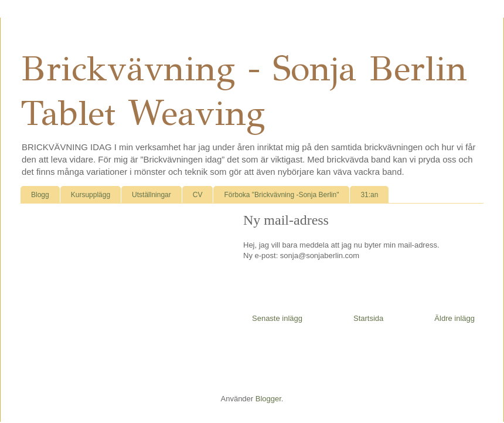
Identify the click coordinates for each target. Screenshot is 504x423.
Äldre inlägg (454, 318)
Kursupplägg (91, 195)
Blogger (268, 399)
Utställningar (151, 195)
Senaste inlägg (277, 318)
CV (198, 195)
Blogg (40, 195)
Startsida (368, 318)
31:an (369, 195)
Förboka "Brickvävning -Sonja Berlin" (281, 195)
